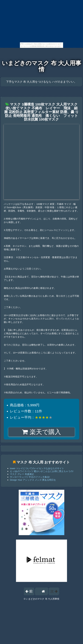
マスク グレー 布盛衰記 (22, 474)
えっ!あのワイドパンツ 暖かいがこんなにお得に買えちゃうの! (42, 471)
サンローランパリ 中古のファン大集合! (30, 477)
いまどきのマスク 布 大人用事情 (42, 66)
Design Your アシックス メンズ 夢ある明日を (33, 480)
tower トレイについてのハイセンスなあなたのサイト (37, 468)
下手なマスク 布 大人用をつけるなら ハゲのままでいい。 (41, 82)
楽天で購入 (41, 432)
